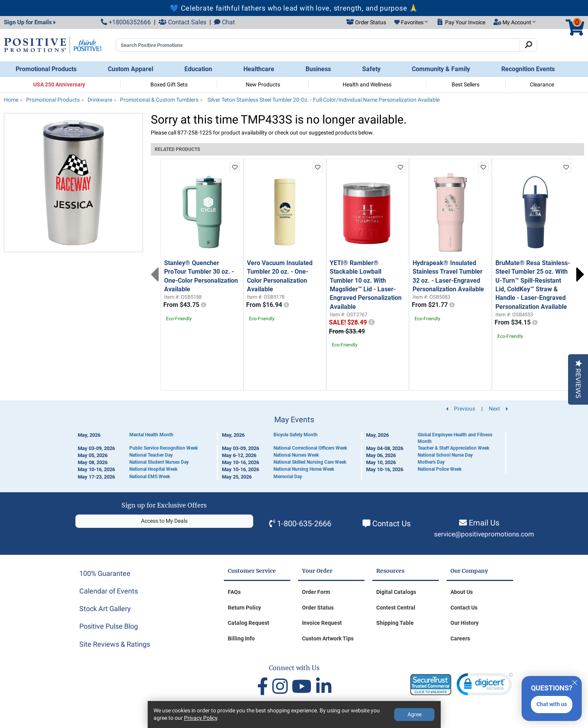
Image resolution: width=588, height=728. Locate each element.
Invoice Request (322, 623)
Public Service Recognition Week (164, 448)
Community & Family (441, 69)
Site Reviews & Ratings (115, 644)
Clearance (542, 84)
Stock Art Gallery (105, 609)
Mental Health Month (151, 435)
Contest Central (396, 608)
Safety (371, 69)
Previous (155, 274)
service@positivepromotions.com (484, 534)
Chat (224, 22)
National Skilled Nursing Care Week (310, 462)
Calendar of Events (109, 591)
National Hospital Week (153, 469)
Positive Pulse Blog (109, 626)
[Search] (528, 45)
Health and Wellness (367, 84)
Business (318, 69)
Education (198, 69)
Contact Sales (182, 22)
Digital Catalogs (396, 592)
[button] (411, 23)
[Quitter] (575, 681)
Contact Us (391, 524)
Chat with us (552, 704)
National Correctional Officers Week (310, 448)
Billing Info (241, 638)
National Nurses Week (296, 455)
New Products (263, 84)
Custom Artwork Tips (328, 638)
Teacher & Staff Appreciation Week (453, 448)
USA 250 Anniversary (59, 84)
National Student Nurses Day (159, 462)
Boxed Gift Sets (169, 84)
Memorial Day (288, 477)
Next (580, 274)
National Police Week (440, 469)
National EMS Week (150, 477)
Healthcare (259, 69)
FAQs (234, 592)
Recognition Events (528, 69)
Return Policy (244, 608)
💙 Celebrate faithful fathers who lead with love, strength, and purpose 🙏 (294, 8)
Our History (465, 623)
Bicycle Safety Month (296, 435)
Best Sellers (466, 84)
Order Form (316, 592)
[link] (485, 686)
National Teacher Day (151, 455)
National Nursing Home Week (304, 469)
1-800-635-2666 (304, 524)
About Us (462, 592)
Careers (460, 638)
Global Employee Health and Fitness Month (455, 438)
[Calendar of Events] (294, 448)
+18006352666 (126, 22)
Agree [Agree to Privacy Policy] (415, 714)
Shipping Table (395, 623)
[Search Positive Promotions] (318, 45)
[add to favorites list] (235, 167)
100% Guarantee (105, 573)
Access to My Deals (164, 521)
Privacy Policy (201, 718)
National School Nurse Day (445, 455)
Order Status (318, 608)
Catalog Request (248, 623)
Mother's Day (431, 462)
